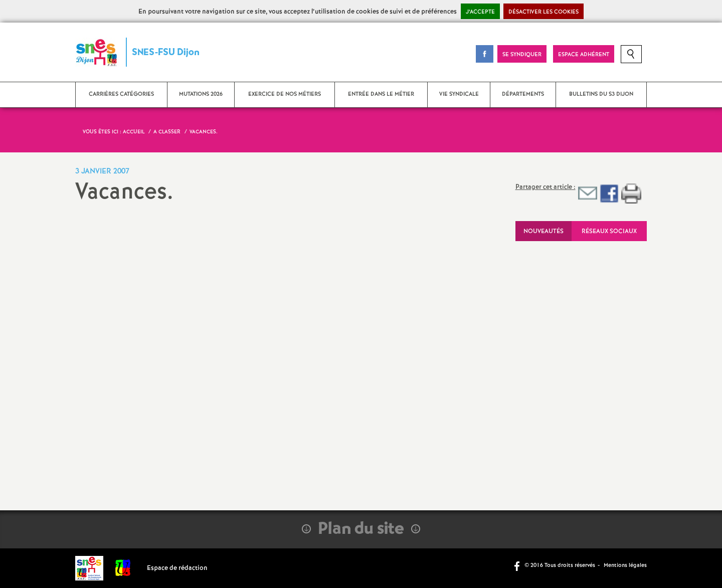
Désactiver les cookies (544, 12)
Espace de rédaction (177, 568)
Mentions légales (625, 565)
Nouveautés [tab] (544, 231)
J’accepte (480, 12)
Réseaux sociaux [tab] (609, 231)
